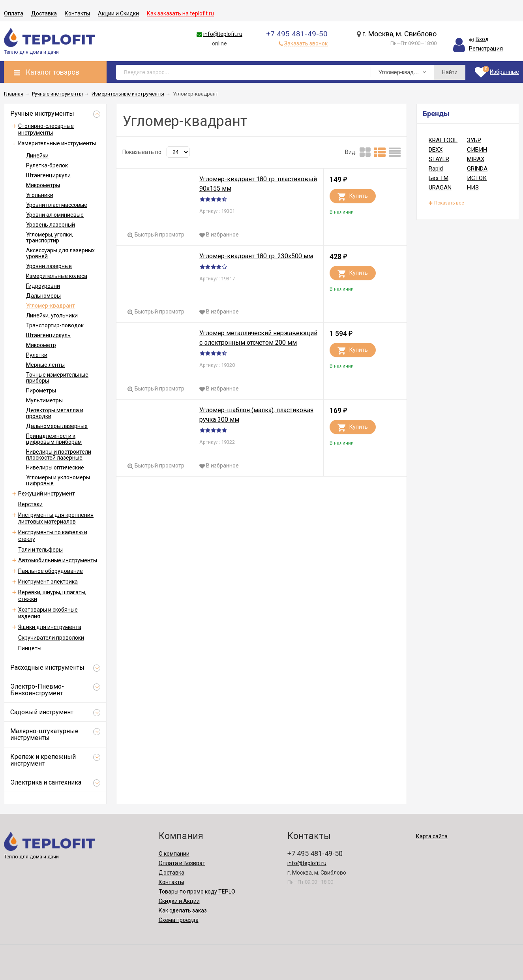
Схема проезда (179, 920)
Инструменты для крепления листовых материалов (56, 518)
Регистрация (486, 49)
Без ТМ (439, 178)
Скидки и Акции (179, 901)
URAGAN (440, 188)
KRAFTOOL (443, 140)
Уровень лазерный (51, 225)
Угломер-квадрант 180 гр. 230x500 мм (256, 256)
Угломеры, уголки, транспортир (50, 237)
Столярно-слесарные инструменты (46, 129)
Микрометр (41, 345)
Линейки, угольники (52, 315)
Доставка (44, 13)
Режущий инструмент (47, 494)
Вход (482, 39)
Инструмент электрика (48, 582)
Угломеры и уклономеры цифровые (58, 480)
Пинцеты (30, 648)
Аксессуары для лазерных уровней (60, 253)
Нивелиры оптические (55, 467)
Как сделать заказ (183, 911)
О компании (174, 854)
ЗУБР (474, 140)
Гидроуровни (43, 286)
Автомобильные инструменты (58, 560)
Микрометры (43, 185)
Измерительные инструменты (57, 143)
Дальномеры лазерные (57, 426)
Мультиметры (44, 400)
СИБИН (477, 150)
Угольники (40, 195)
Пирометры (41, 390)
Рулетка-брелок (47, 165)
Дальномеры (43, 296)
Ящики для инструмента (50, 627)
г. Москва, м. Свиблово (399, 34)
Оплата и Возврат (182, 863)
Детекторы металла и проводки (55, 413)
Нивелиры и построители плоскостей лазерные (59, 455)
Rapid (436, 169)
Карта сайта (432, 836)
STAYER (439, 159)
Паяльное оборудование (51, 571)
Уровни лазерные (49, 266)
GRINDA (477, 169)
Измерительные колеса (57, 276)
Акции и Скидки (118, 13)
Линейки (37, 156)
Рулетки (37, 355)
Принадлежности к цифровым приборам (54, 439)
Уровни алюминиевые (55, 215)
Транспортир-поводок (55, 325)
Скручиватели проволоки (51, 638)
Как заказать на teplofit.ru (180, 13)
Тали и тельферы (40, 550)
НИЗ (473, 188)
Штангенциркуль (48, 335)
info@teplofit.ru (223, 34)
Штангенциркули (48, 175)
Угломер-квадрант (51, 306)
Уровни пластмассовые (57, 205)
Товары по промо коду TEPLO (197, 892)
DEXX (436, 150)
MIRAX (476, 159)
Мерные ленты (45, 365)
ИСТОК (477, 178)
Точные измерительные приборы (57, 378)
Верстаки (30, 504)
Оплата (14, 13)
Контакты (77, 13)
